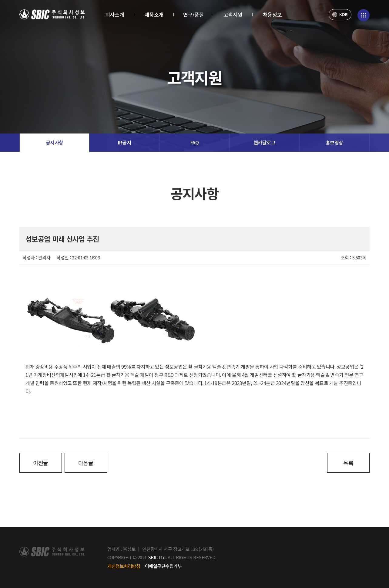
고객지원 (233, 14)
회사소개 (115, 14)
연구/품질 (194, 14)
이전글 (41, 463)
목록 (348, 463)
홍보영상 (334, 142)
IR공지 (124, 142)
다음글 (86, 463)
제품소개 (154, 14)
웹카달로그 (265, 142)
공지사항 (55, 142)
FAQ (194, 142)
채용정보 (272, 14)
